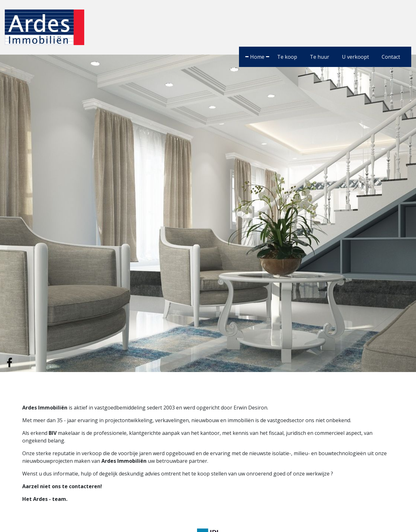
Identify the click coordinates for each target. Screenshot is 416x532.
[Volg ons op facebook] (10, 362)
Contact (391, 57)
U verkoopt (355, 57)
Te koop (287, 57)
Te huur (320, 57)
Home (257, 57)
